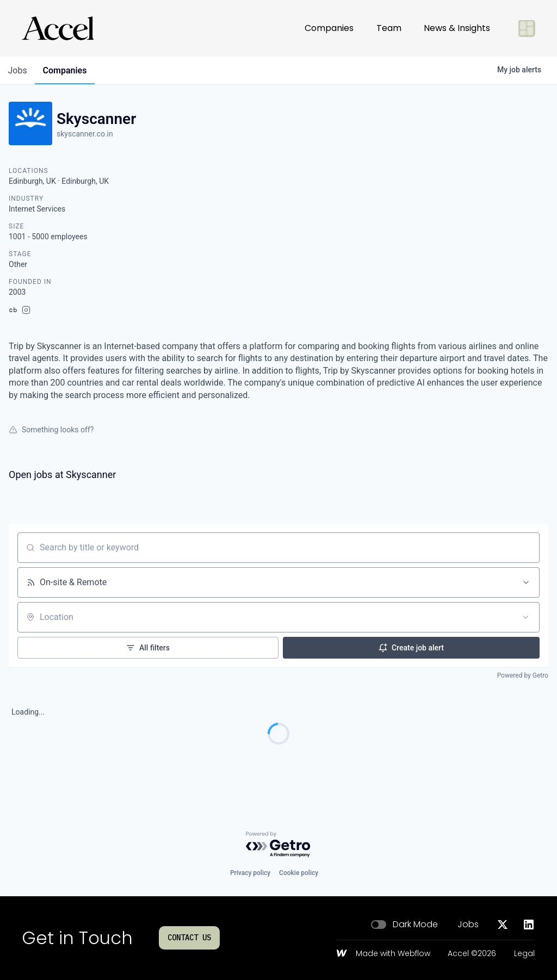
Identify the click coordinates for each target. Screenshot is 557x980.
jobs (18, 70)
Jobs (468, 925)
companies (67, 70)
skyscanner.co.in (85, 134)
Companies (329, 28)
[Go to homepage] (58, 28)
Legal (524, 954)
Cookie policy (299, 873)
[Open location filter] (525, 617)
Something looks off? (51, 430)
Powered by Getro (523, 675)
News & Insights (457, 28)
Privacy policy (250, 873)
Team (389, 28)
